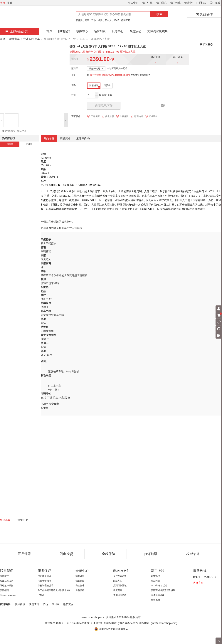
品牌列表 (100, 31)
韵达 (46, 604)
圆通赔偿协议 (158, 595)
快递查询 (34, 604)
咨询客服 (198, 583)
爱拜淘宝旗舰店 (157, 31)
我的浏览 (161, 3)
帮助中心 (189, 3)
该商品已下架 (104, 106)
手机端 (202, 3)
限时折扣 (64, 31)
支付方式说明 (120, 576)
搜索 (159, 14)
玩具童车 (14, 39)
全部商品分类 (17, 31)
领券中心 (82, 31)
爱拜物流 (20, 604)
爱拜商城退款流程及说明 (163, 590)
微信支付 (68, 604)
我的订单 (147, 3)
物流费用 (118, 590)
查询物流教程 (120, 595)
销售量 (10, 144)
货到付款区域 (120, 586)
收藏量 (29, 144)
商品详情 (49, 138)
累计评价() (83, 138)
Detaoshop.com (8, 595)
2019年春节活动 (159, 586)
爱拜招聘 (4, 590)
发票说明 (155, 600)
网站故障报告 (7, 586)
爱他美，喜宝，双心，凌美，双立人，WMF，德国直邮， (104, 20)
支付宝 (56, 604)
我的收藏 (175, 3)
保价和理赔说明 (46, 586)
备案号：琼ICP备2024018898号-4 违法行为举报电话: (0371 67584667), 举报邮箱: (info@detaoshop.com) (116, 623)
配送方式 (118, 581)
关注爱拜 (4, 576)
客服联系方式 (7, 581)
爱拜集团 (50, 623)
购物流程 (155, 576)
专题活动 (135, 31)
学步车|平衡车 (32, 39)
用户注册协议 (44, 576)
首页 (49, 31)
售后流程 (80, 590)
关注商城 (215, 3)
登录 (3, 3)
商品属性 (65, 138)
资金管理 (80, 586)
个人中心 (133, 3)
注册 (9, 3)
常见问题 (155, 581)
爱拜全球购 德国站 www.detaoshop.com (110, 75)
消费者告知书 (44, 581)
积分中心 (117, 31)
